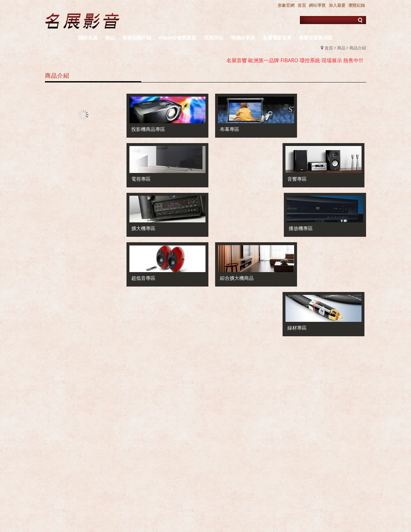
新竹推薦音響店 (284, 494)
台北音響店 (320, 494)
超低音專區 (143, 222)
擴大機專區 (225, 174)
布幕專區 (223, 127)
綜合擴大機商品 (230, 222)
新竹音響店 (351, 494)
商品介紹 (358, 48)
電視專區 (141, 174)
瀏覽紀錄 (357, 5)
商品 (341, 48)
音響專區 (305, 127)
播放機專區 (307, 174)
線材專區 (305, 222)
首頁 (329, 48)
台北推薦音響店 (243, 494)
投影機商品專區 (148, 127)
